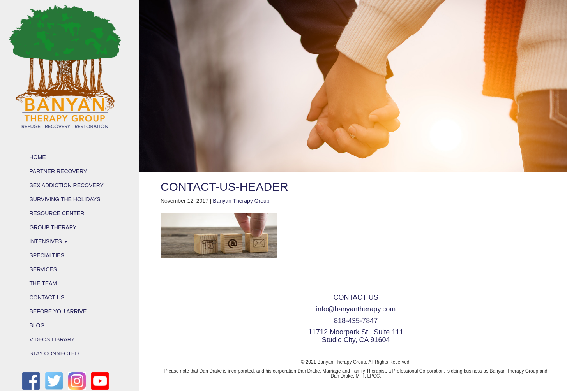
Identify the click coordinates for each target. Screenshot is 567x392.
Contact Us (47, 297)
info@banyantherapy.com (356, 309)
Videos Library (52, 339)
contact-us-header (224, 187)
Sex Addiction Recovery (67, 185)
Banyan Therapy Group (241, 201)
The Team (43, 283)
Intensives (49, 241)
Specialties (47, 255)
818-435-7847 (356, 321)
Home (38, 157)
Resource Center (57, 213)
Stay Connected (54, 353)
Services (43, 269)
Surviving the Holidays (65, 199)
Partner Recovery (58, 171)
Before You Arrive (58, 311)
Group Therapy (53, 227)
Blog (37, 325)
